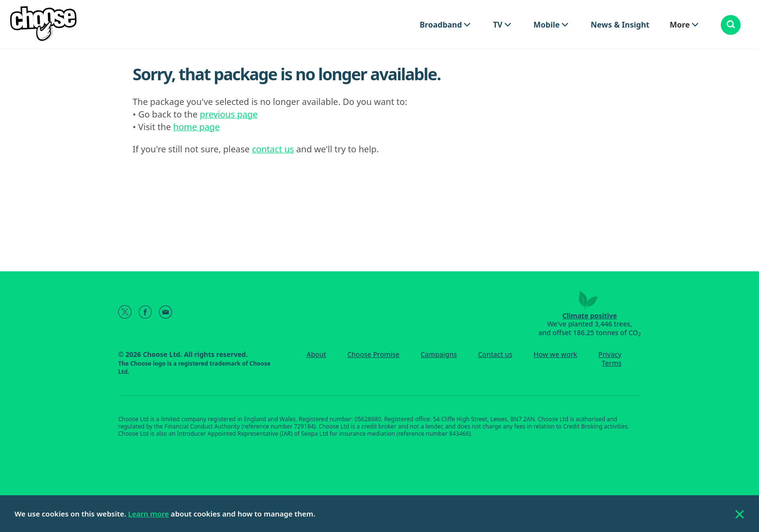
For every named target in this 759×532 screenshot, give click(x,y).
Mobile (546, 25)
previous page (229, 114)
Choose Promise (373, 354)
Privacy (610, 354)
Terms (612, 363)
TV (498, 25)
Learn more (149, 514)
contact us (273, 149)
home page (197, 127)
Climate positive (590, 316)
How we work (555, 354)
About (316, 354)
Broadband (441, 25)
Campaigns (439, 354)
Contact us (495, 354)
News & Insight (620, 25)
